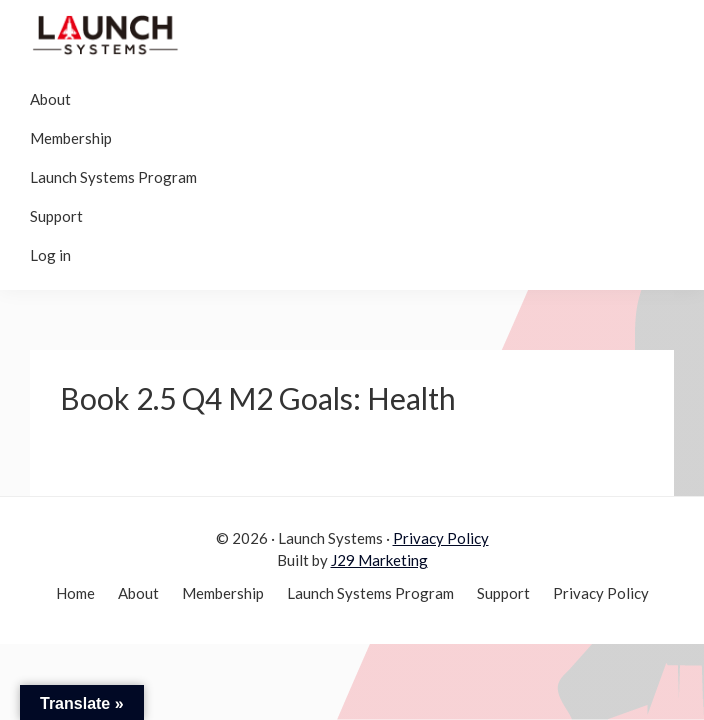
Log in (50, 255)
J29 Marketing (379, 560)
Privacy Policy (441, 538)
